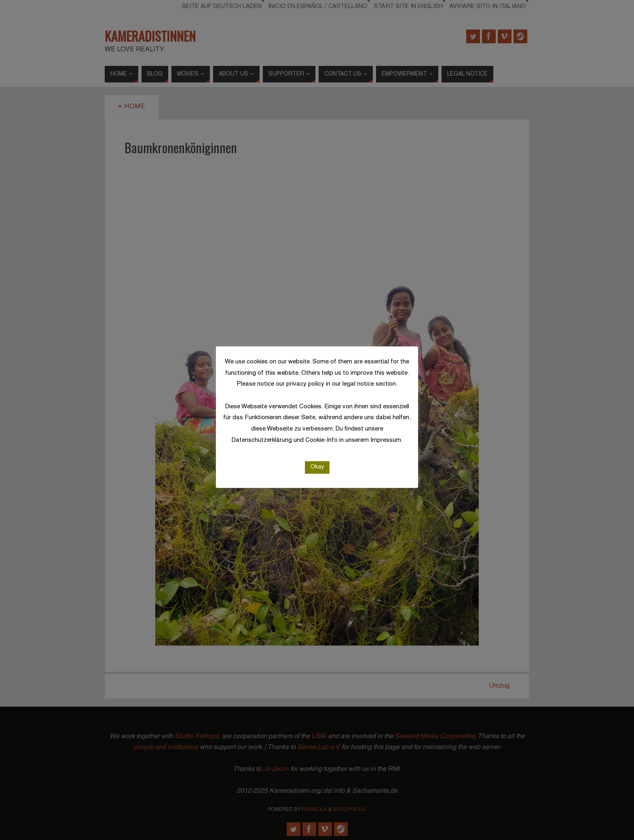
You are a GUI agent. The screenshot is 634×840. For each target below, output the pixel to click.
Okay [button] (317, 467)
